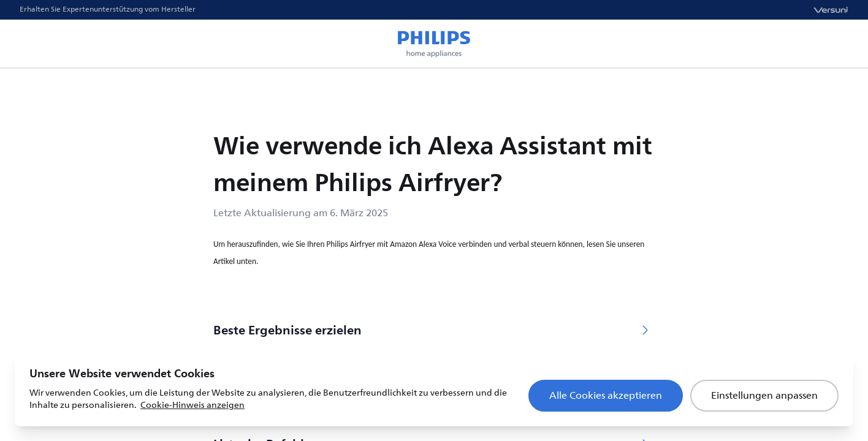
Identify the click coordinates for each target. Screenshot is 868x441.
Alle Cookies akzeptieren (606, 396)
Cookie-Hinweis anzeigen (192, 405)
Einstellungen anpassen (764, 396)
